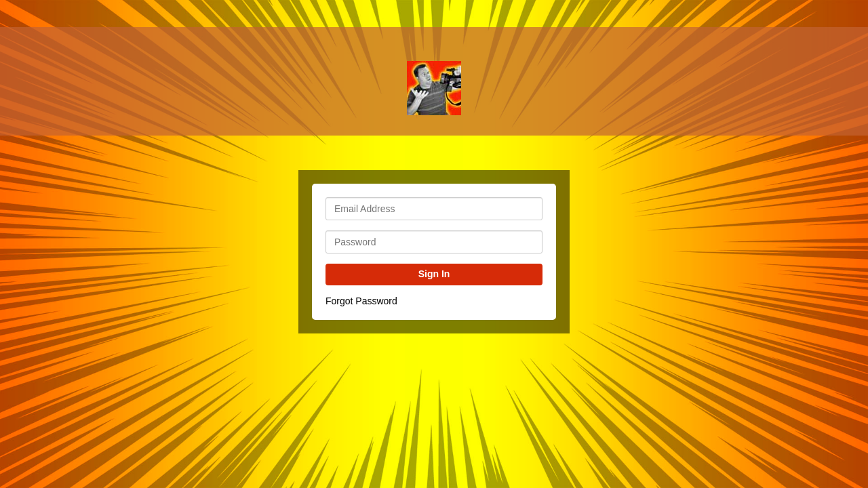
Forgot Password (361, 301)
